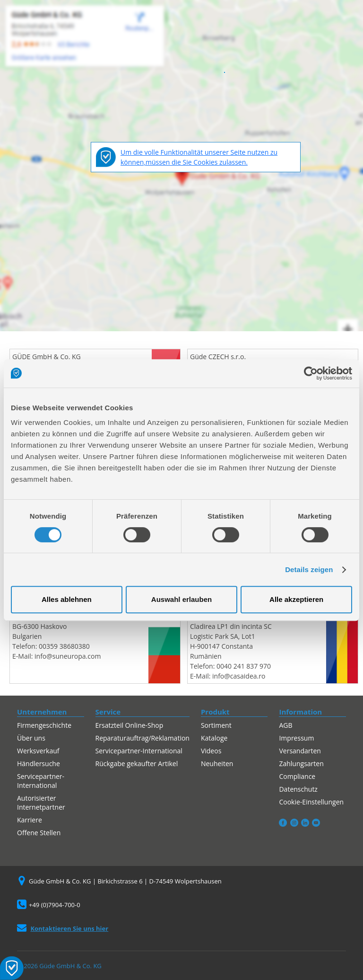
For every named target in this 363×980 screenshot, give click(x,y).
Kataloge (214, 738)
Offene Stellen (39, 833)
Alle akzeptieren (296, 599)
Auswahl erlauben (181, 599)
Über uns (31, 738)
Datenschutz (298, 789)
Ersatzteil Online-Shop (130, 725)
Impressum (296, 738)
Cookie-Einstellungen (311, 802)
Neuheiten (217, 764)
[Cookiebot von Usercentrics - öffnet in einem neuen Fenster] (311, 373)
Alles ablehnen (67, 599)
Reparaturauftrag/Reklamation (143, 738)
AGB (285, 725)
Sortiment (216, 725)
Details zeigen (309, 569)
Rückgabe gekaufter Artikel (137, 764)
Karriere (30, 820)
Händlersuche (39, 764)
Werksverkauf (38, 751)
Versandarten (300, 751)
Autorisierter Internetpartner (41, 803)
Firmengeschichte (44, 725)
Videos (211, 751)
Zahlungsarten (301, 764)
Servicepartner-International (41, 781)
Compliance (297, 776)
